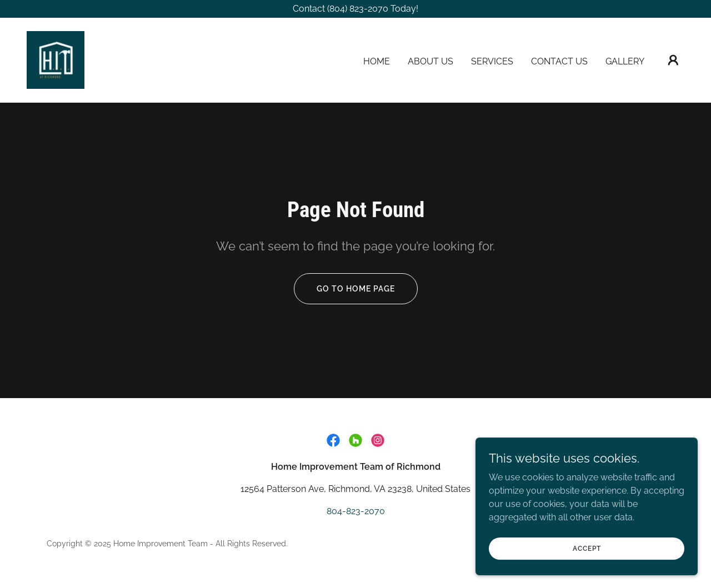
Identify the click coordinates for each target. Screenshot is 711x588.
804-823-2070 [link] (356, 511)
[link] (56, 59)
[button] (673, 60)
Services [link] (492, 61)
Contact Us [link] (559, 61)
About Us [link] (430, 61)
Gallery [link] (625, 61)
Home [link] (377, 61)
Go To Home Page (356, 289)
